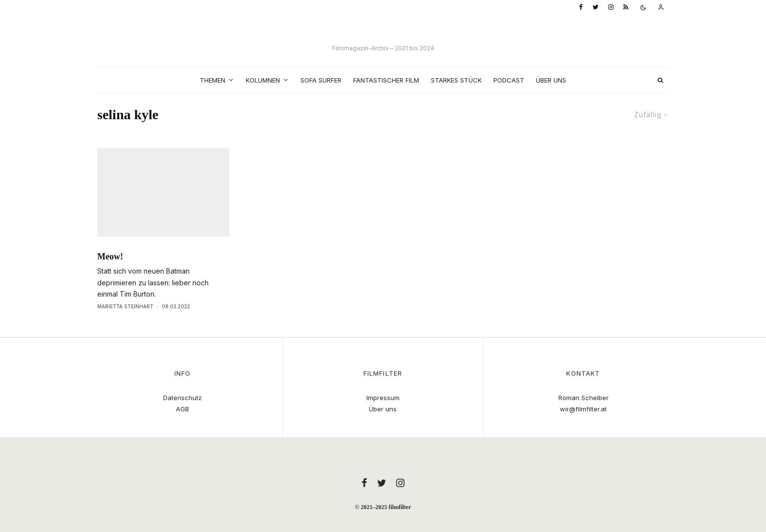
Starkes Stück (456, 80)
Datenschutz (182, 398)
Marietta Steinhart (125, 326)
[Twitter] (596, 8)
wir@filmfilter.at (583, 409)
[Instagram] (611, 8)
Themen (213, 80)
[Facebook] (581, 8)
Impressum (383, 398)
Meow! (110, 277)
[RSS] (626, 8)
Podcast (509, 80)
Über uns (551, 80)
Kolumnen (263, 80)
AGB (182, 409)
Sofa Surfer (321, 80)
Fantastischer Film (386, 80)
